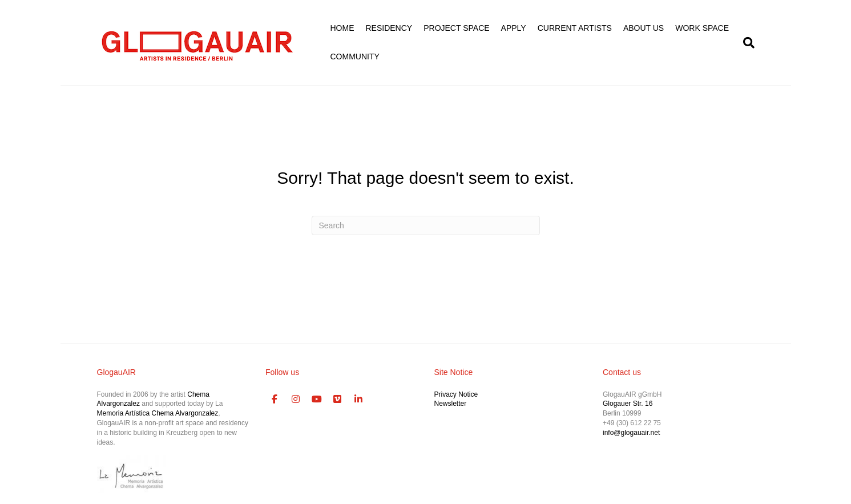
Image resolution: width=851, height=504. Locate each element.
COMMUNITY (355, 57)
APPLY (514, 28)
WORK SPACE (702, 28)
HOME (342, 28)
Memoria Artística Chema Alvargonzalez (158, 413)
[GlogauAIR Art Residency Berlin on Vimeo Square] (338, 400)
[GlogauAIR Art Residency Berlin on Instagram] (296, 400)
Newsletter (451, 404)
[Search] (746, 43)
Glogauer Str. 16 (628, 404)
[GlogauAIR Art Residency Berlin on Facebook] (275, 400)
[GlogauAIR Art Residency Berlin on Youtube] (317, 400)
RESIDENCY (389, 28)
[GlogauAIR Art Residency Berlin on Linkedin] (358, 400)
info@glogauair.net (631, 433)
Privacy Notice (456, 394)
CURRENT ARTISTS (575, 28)
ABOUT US (644, 28)
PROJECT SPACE (456, 28)
